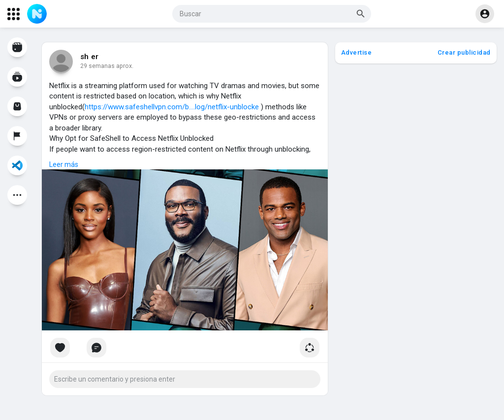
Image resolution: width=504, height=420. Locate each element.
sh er (89, 57)
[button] (272, 14)
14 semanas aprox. (107, 66)
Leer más (64, 164)
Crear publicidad (464, 52)
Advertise (357, 52)
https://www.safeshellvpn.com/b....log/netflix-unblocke (172, 107)
